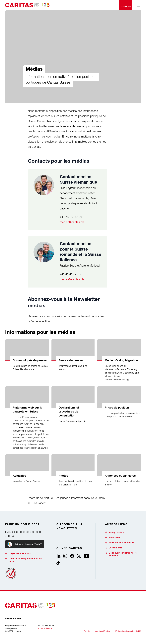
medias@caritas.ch (72, 279)
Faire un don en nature (120, 543)
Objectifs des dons (18, 553)
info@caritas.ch (45, 628)
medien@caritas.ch (72, 222)
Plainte (87, 631)
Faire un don (126, 4)
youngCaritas (114, 532)
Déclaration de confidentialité (128, 631)
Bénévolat (113, 538)
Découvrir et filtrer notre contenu (121, 554)
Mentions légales (102, 631)
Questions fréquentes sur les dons (24, 560)
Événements (114, 548)
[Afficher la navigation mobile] (139, 5)
